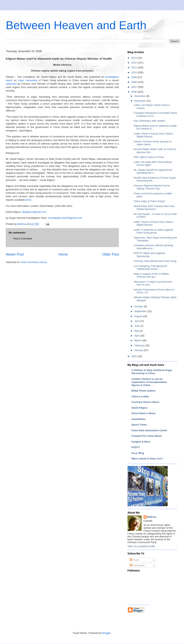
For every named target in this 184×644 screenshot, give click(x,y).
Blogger (107, 633)
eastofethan (138, 419)
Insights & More (141, 442)
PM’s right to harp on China (149, 157)
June (137, 326)
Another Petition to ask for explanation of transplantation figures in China (149, 382)
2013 (134, 58)
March (138, 340)
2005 (134, 356)
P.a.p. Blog (138, 453)
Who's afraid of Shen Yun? (147, 459)
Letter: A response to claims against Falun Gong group (153, 231)
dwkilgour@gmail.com (34, 212)
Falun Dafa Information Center (149, 430)
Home (63, 254)
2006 (134, 92)
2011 (134, 67)
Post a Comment (23, 239)
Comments (137, 565)
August (139, 316)
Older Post (111, 254)
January (139, 350)
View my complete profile (141, 546)
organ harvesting (28, 80)
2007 (134, 87)
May (137, 331)
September (141, 311)
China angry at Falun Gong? (149, 201)
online (28, 200)
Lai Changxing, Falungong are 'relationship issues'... (150, 268)
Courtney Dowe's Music (145, 402)
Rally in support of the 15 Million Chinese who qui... (151, 275)
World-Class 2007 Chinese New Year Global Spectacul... (154, 208)
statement (11, 84)
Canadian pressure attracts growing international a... (153, 247)
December (140, 96)
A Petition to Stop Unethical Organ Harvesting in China (152, 372)
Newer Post (15, 254)
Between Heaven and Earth (76, 25)
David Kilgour (140, 408)
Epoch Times (139, 425)
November (140, 101)
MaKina (152, 517)
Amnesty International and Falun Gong (155, 261)
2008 (134, 82)
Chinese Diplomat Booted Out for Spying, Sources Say (152, 187)
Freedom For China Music (147, 436)
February (140, 345)
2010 (134, 72)
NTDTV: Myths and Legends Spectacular (149, 255)
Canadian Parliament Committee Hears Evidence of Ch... (155, 114)
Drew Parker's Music (144, 413)
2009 (134, 77)
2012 (134, 63)
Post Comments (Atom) (34, 262)
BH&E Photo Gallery (143, 391)
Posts (134, 560)
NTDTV (136, 447)
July (137, 321)
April (137, 336)
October (139, 306)
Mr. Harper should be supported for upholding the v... (153, 171)
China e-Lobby (140, 396)
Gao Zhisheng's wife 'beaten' (149, 121)
